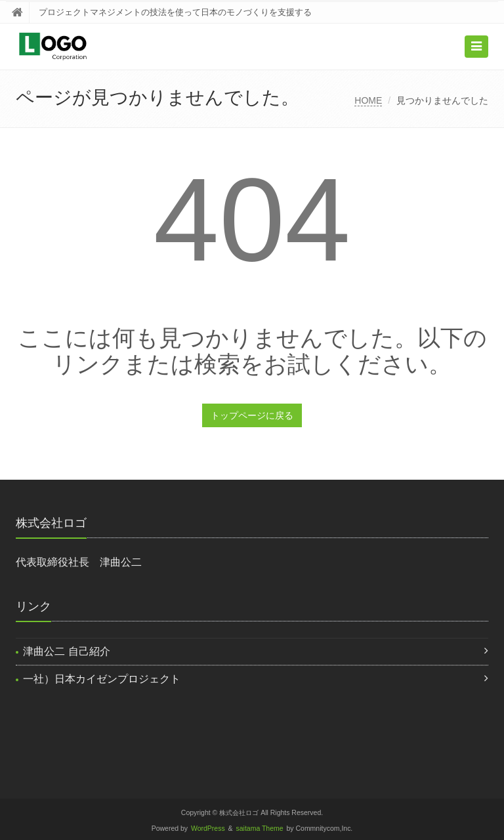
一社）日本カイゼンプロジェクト (102, 679)
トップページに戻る (252, 415)
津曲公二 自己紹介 (66, 651)
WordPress (208, 829)
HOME (368, 100)
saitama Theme (260, 829)
